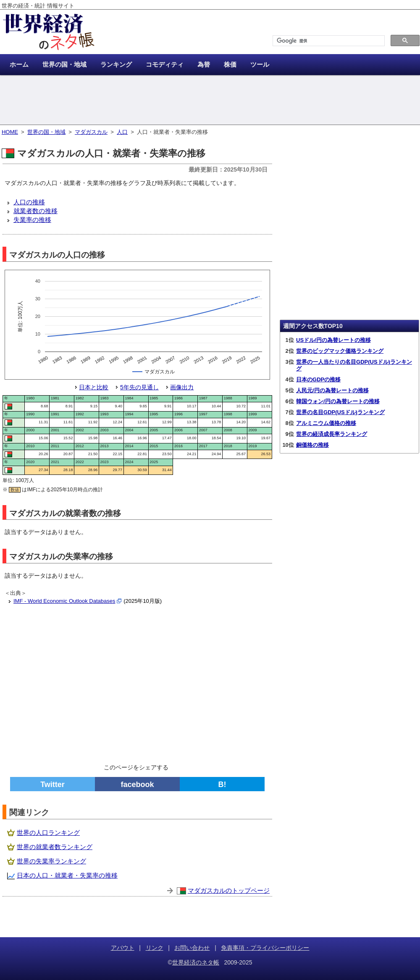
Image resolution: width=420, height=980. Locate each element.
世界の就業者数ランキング (55, 847)
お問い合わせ (192, 948)
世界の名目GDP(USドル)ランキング (340, 412)
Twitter (52, 785)
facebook (137, 785)
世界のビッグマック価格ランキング (340, 351)
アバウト (123, 948)
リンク (155, 948)
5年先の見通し (139, 387)
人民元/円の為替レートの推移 (332, 390)
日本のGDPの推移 (318, 379)
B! (222, 785)
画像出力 (182, 387)
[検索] (328, 41)
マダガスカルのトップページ (229, 890)
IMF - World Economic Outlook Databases (64, 601)
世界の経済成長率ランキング (332, 434)
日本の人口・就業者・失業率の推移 (67, 875)
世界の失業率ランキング (51, 861)
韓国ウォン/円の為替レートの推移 (338, 401)
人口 (122, 132)
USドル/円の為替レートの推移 (333, 340)
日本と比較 (94, 387)
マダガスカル (91, 132)
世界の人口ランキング (48, 833)
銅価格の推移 (312, 445)
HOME (10, 132)
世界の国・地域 (46, 132)
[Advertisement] (210, 101)
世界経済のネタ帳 (196, 962)
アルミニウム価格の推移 (326, 423)
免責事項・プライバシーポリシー (265, 948)
